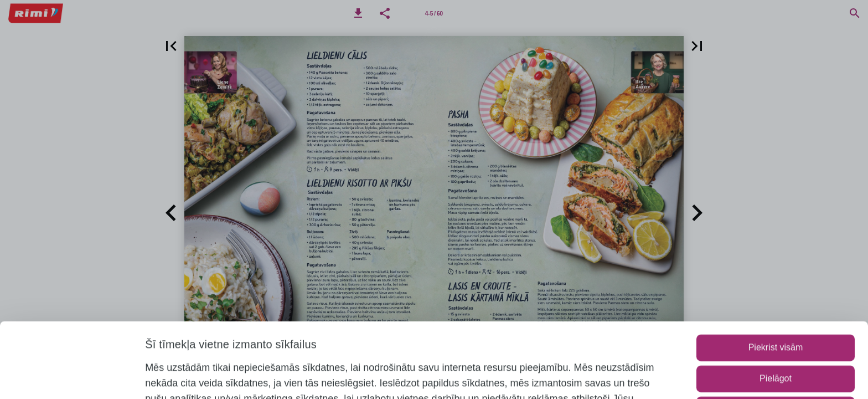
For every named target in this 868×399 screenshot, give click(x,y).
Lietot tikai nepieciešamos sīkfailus (775, 339)
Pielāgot (776, 308)
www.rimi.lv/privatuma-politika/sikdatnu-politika (323, 375)
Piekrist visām (776, 277)
